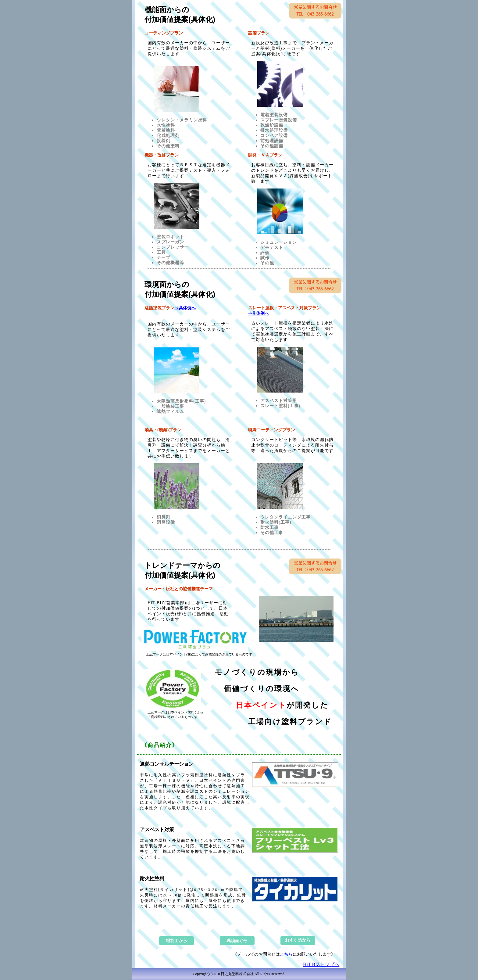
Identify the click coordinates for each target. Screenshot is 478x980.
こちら (286, 954)
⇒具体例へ (185, 308)
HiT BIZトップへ (321, 964)
